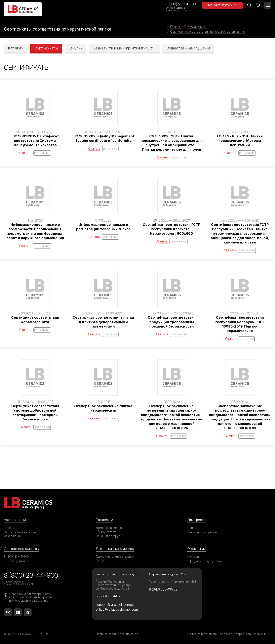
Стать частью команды (222, 5)
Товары (9, 527)
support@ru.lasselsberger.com (118, 605)
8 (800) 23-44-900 (181, 4)
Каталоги (16, 48)
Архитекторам (15, 520)
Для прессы (197, 520)
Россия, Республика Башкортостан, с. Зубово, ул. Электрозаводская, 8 (114, 585)
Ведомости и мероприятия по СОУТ (124, 48)
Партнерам (105, 520)
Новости (193, 527)
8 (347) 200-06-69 (164, 589)
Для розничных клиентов (115, 548)
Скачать (25, 153)
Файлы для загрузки (109, 536)
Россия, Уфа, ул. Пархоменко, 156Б (173, 582)
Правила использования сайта (117, 634)
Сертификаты (46, 48)
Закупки (75, 48)
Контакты (194, 556)
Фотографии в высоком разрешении (20, 534)
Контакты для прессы (202, 532)
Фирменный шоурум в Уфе (168, 574)
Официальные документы (205, 561)
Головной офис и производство (118, 574)
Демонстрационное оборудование (110, 529)
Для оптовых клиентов (22, 548)
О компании (197, 548)
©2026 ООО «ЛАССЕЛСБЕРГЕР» (27, 634)
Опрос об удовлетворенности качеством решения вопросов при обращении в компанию (31, 597)
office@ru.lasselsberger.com (117, 610)
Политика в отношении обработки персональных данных (227, 634)
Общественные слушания (188, 48)
